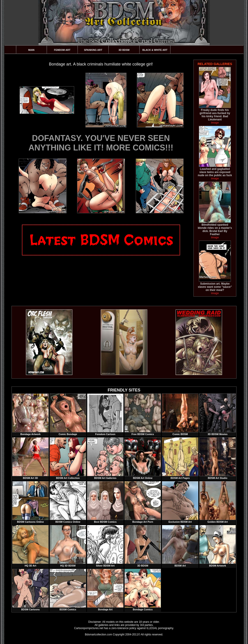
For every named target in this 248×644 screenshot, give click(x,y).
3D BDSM (124, 50)
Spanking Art (93, 50)
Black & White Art (155, 50)
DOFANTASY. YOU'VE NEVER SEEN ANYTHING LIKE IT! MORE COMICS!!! (101, 143)
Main (31, 50)
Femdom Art (62, 50)
